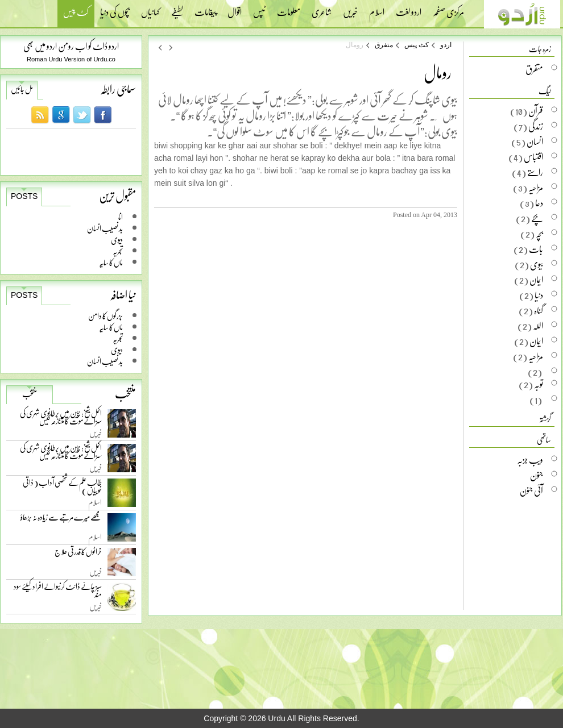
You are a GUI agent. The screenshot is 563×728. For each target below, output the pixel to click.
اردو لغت (409, 9)
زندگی (536, 126)
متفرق (384, 45)
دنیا (539, 295)
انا (121, 217)
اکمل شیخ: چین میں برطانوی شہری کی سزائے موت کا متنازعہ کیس (61, 419)
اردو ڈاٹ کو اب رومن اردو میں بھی (71, 46)
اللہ (538, 326)
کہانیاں (150, 9)
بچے (537, 218)
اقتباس (533, 157)
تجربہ (118, 251)
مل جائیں (22, 89)
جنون (537, 475)
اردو (446, 45)
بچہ (539, 234)
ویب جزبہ (530, 460)
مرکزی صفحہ (448, 9)
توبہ (539, 384)
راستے (535, 172)
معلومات (289, 9)
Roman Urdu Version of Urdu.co (71, 59)
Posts (24, 196)
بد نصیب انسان (105, 228)
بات (536, 249)
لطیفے (177, 9)
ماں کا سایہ (111, 262)
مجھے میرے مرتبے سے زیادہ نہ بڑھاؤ (61, 520)
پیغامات (205, 9)
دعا (539, 203)
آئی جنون (531, 490)
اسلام (377, 9)
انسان (535, 142)
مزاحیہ (536, 188)
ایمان (536, 280)
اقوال (235, 9)
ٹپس (259, 9)
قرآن (536, 111)
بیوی (117, 240)
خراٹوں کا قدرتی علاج (78, 554)
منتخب (30, 394)
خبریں (350, 9)
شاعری (322, 9)
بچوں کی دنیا (115, 9)
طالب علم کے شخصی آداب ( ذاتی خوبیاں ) (62, 488)
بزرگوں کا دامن (105, 316)
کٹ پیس (76, 13)
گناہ (539, 310)
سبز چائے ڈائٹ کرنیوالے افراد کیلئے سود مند (58, 592)
